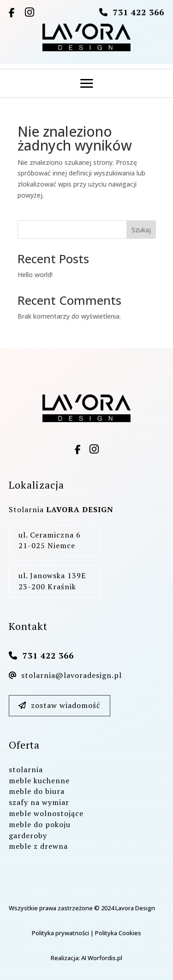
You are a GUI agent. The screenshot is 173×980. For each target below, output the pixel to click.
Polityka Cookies (118, 933)
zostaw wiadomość (59, 705)
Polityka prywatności (60, 933)
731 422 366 (139, 12)
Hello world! (35, 275)
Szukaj (141, 230)
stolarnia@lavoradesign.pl (65, 675)
